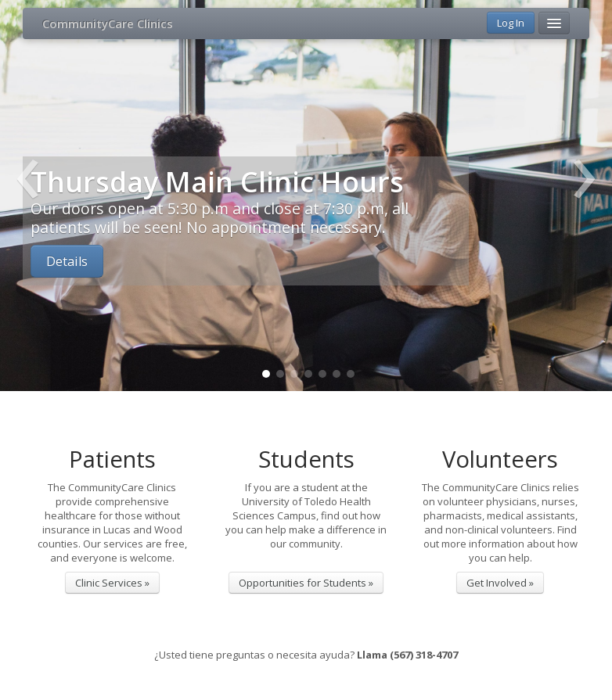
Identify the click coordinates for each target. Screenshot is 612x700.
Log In (511, 23)
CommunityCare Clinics (108, 23)
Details (67, 261)
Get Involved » (500, 583)
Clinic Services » (112, 583)
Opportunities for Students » (306, 583)
